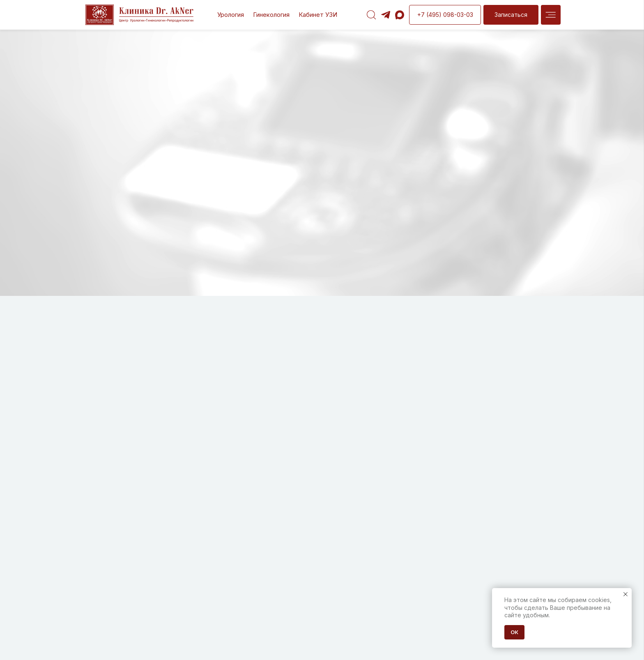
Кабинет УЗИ (318, 15)
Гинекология (271, 15)
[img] (551, 15)
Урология (231, 15)
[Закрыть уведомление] (626, 594)
